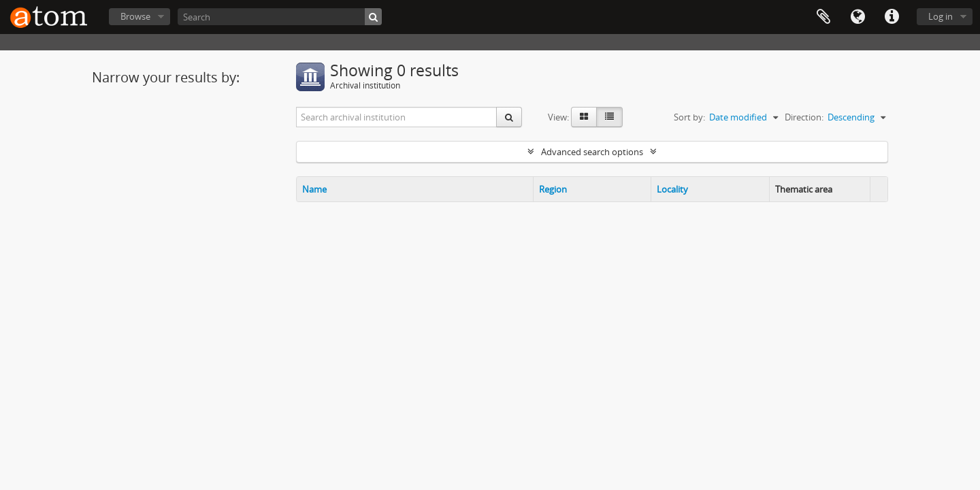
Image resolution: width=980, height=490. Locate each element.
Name (314, 189)
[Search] (280, 17)
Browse (135, 16)
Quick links (892, 17)
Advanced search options (592, 152)
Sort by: (689, 117)
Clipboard (823, 17)
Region (553, 189)
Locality (672, 189)
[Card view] (584, 117)
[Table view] (609, 117)
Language (857, 17)
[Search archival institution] (397, 117)
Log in (941, 16)
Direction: (804, 117)
